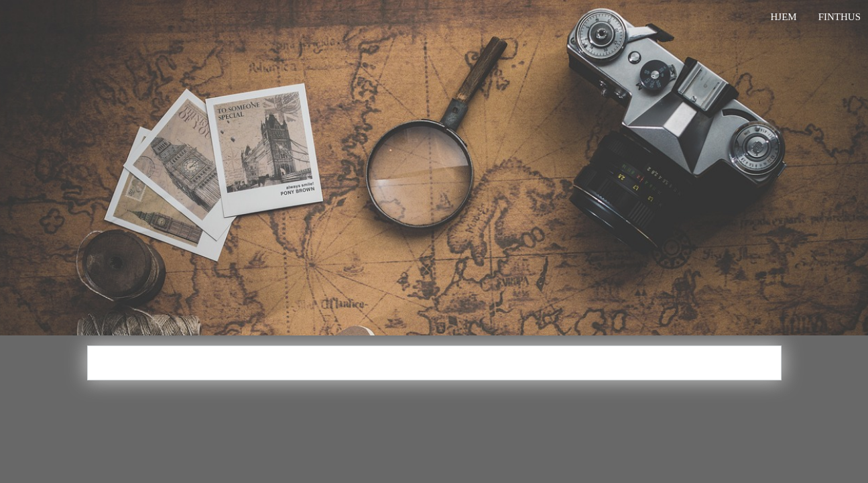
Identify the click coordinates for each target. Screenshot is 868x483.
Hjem (783, 17)
